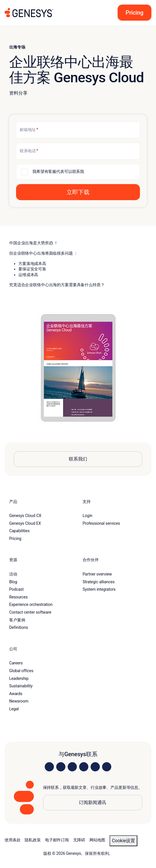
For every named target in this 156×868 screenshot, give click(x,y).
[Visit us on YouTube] (95, 767)
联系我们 (78, 459)
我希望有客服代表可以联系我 (58, 171)
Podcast (16, 589)
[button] (133, 13)
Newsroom (19, 701)
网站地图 (97, 840)
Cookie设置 (123, 841)
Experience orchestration (31, 604)
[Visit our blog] (107, 767)
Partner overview (97, 574)
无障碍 (79, 840)
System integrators (99, 589)
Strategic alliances (99, 582)
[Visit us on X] (72, 767)
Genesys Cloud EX (25, 523)
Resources (18, 597)
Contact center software (30, 612)
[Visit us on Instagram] (61, 767)
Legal (14, 709)
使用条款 (12, 840)
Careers (16, 663)
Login (87, 516)
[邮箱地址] (78, 130)
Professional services (101, 523)
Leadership (19, 678)
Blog (13, 582)
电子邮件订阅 (57, 840)
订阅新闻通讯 (92, 802)
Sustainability (21, 686)
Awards (16, 694)
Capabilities (19, 531)
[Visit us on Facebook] (84, 767)
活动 (13, 574)
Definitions (18, 627)
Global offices (21, 671)
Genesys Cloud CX (25, 516)
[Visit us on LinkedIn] (49, 767)
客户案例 (17, 620)
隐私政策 (33, 840)
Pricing (15, 539)
